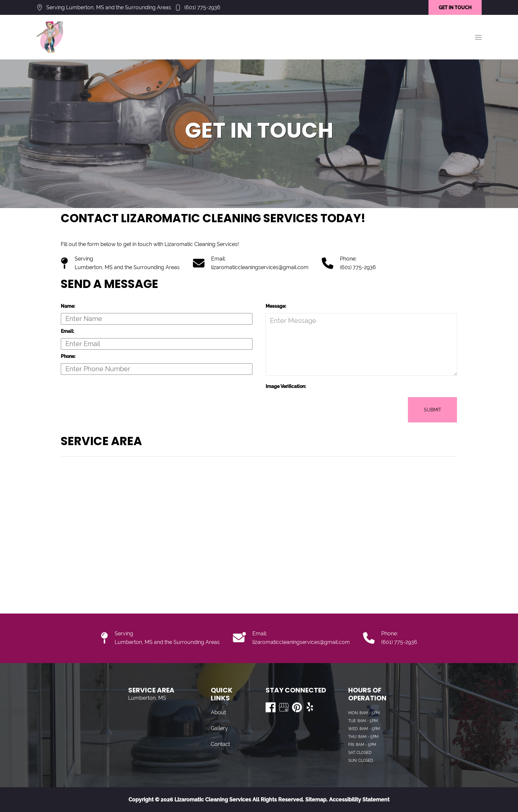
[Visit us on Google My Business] (284, 707)
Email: (67, 331)
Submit (433, 410)
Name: (68, 306)
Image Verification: (286, 386)
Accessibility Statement (359, 800)
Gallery (219, 728)
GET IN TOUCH (455, 8)
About (218, 712)
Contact (220, 744)
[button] (478, 37)
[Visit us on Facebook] (271, 707)
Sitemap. (316, 800)
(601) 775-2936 (202, 7)
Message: (276, 306)
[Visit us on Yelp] (310, 707)
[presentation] (316, 410)
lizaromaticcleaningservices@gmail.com (260, 267)
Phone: (68, 356)
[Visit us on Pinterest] (297, 707)
